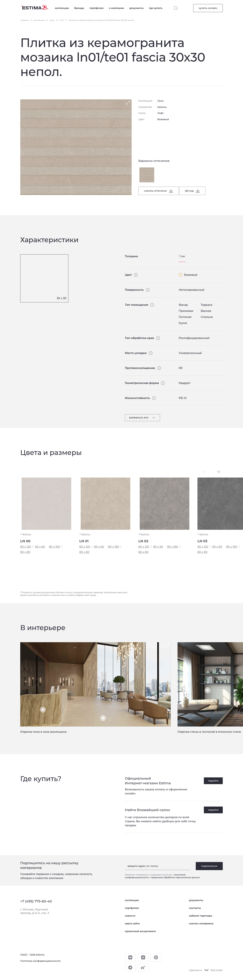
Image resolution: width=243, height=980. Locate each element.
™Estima (26, 534)
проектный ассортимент (140, 931)
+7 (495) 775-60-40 (36, 901)
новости (130, 916)
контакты (195, 908)
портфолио (96, 8)
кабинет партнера (200, 916)
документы (137, 8)
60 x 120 (26, 547)
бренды (79, 8)
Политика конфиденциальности (40, 961)
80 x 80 (25, 552)
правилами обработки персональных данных (175, 877)
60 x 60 (40, 547)
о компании (117, 8)
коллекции (62, 8)
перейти (213, 781)
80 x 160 (54, 547)
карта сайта (132, 924)
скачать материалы (201, 924)
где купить (156, 8)
